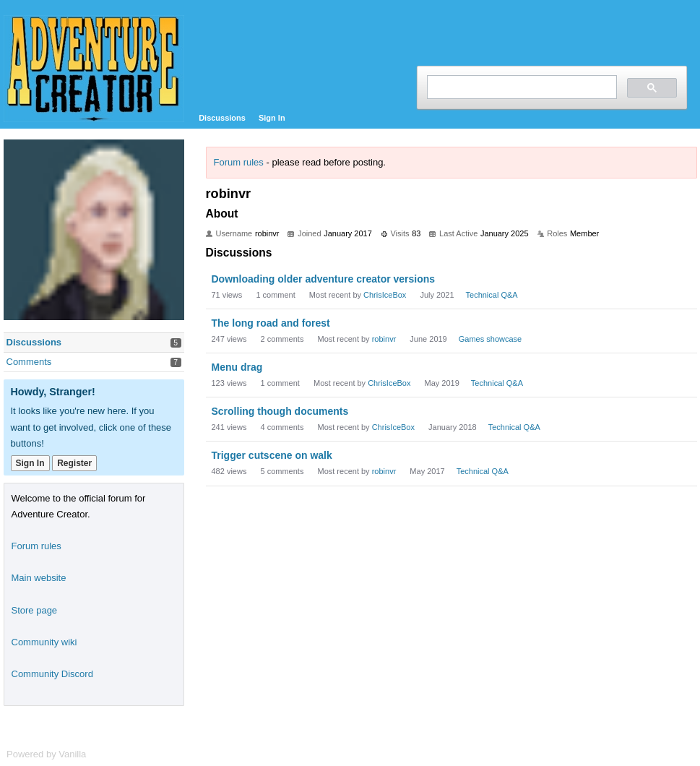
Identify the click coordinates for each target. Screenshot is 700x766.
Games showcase (490, 339)
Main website (39, 578)
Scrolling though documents (280, 411)
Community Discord (52, 674)
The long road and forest (271, 323)
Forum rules (239, 162)
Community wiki (44, 642)
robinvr (384, 339)
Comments (29, 362)
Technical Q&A (492, 295)
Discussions (222, 118)
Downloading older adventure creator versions (324, 279)
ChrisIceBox (385, 295)
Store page (35, 610)
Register (74, 463)
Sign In (272, 118)
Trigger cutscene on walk (272, 455)
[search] (520, 87)
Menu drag (237, 367)
